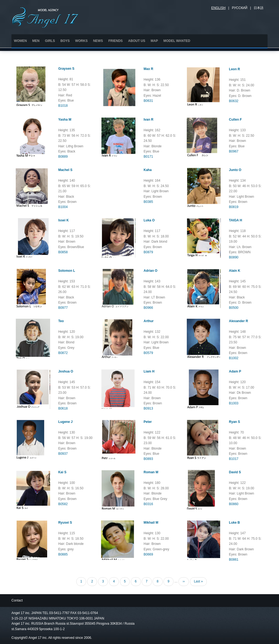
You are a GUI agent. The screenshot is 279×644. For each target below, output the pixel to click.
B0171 (148, 157)
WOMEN (20, 41)
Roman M (151, 472)
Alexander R (238, 321)
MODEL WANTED (177, 41)
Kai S (62, 472)
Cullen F (235, 120)
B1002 (234, 358)
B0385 (148, 202)
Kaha (148, 170)
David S (235, 472)
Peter (148, 422)
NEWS (98, 41)
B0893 (148, 459)
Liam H (149, 371)
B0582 (63, 504)
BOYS (65, 41)
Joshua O (66, 371)
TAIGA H (235, 220)
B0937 (63, 454)
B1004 (63, 207)
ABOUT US (137, 41)
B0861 (234, 560)
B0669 (148, 554)
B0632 (234, 101)
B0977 (63, 308)
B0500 (234, 308)
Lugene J (66, 422)
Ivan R (148, 120)
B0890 (234, 257)
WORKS (81, 41)
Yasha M (65, 120)
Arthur (149, 321)
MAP (154, 41)
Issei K (64, 220)
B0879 (148, 252)
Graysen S (66, 69)
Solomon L (67, 271)
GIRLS (50, 41)
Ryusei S (65, 523)
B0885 (63, 554)
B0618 (63, 408)
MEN (36, 41)
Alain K (234, 271)
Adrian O (151, 271)
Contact (17, 600)
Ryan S (234, 422)
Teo (61, 321)
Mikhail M (151, 523)
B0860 (234, 504)
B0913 (148, 408)
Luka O (149, 220)
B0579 (148, 353)
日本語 (259, 8)
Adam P (235, 371)
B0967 (234, 151)
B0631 (148, 101)
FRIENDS (116, 41)
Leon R (234, 69)
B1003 (234, 403)
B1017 (234, 459)
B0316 (148, 504)
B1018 (63, 106)
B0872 (63, 353)
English (218, 8)
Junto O (235, 170)
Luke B (234, 523)
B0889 (63, 157)
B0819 (234, 207)
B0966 (148, 308)
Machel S (65, 170)
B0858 (63, 252)
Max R (148, 69)
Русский (240, 8)
